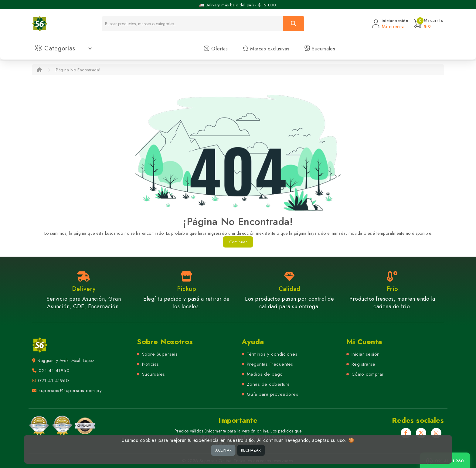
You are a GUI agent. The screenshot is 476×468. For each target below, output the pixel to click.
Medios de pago (265, 374)
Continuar (238, 242)
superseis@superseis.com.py (70, 391)
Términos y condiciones (272, 354)
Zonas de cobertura (268, 384)
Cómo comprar (368, 374)
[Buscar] (294, 24)
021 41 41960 (54, 371)
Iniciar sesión (366, 354)
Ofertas (216, 49)
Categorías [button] (64, 48)
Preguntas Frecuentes (270, 364)
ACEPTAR (223, 450)
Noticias (151, 364)
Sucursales (320, 49)
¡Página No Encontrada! (78, 70)
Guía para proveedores (273, 394)
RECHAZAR (251, 450)
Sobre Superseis (160, 354)
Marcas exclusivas (266, 49)
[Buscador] (193, 24)
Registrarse (364, 364)
